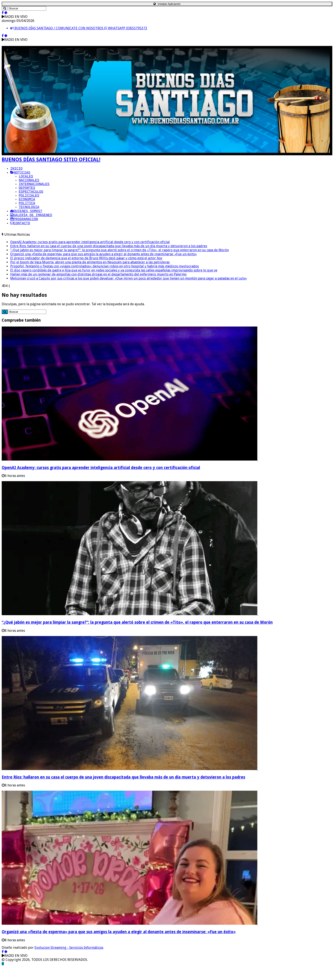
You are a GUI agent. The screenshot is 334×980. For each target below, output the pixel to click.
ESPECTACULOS (31, 197)
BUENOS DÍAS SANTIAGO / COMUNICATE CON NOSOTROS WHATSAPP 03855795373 (79, 28)
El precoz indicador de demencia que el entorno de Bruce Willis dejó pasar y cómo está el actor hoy (86, 271)
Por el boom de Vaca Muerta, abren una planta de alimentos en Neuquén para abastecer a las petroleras (90, 275)
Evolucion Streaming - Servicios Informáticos (69, 960)
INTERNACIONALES (34, 188)
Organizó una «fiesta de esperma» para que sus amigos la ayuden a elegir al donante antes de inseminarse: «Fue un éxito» (104, 267)
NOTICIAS (20, 174)
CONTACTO (20, 235)
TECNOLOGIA (29, 216)
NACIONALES (29, 183)
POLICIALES (29, 202)
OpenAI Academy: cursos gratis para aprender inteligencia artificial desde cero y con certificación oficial (90, 255)
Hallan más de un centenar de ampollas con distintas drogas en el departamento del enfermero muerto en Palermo (98, 287)
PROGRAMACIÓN (24, 230)
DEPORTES (27, 193)
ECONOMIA (27, 207)
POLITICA (27, 211)
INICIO (16, 169)
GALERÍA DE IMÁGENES (31, 225)
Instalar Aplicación (167, 4)
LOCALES (26, 178)
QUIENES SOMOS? (26, 221)
